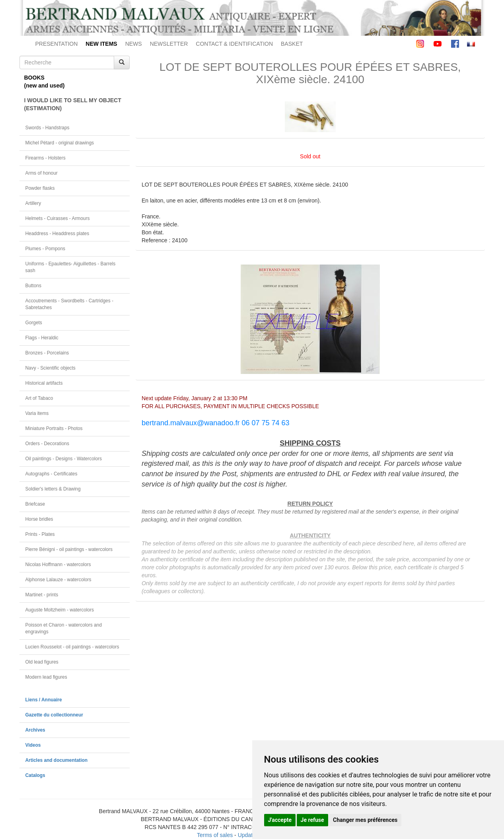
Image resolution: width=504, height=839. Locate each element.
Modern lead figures (46, 677)
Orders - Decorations (47, 444)
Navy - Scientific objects (51, 368)
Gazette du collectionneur (54, 715)
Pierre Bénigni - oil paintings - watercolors (69, 549)
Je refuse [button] (312, 820)
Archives (35, 730)
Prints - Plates (40, 534)
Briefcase (35, 504)
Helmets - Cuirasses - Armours (58, 218)
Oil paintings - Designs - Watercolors (64, 459)
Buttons (33, 286)
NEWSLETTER (169, 44)
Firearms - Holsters (46, 158)
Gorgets (34, 323)
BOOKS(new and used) (45, 82)
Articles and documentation (57, 760)
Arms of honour (42, 173)
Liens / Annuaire (44, 700)
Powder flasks (40, 188)
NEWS (134, 44)
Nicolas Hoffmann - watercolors (58, 565)
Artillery (33, 203)
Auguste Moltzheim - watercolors (60, 610)
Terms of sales (215, 835)
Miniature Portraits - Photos (54, 428)
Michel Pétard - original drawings (60, 143)
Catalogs (35, 775)
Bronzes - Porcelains (47, 353)
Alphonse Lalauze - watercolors (58, 580)
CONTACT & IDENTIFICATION (234, 44)
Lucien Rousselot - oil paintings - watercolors (72, 647)
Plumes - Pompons (45, 249)
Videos (33, 745)
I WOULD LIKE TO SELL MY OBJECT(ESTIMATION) (73, 104)
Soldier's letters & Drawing (53, 489)
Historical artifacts (44, 383)
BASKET (292, 44)
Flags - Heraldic (42, 338)
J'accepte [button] (280, 820)
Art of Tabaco (39, 398)
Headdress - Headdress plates (57, 234)
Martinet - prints (42, 595)
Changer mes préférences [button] (365, 820)
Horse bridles (39, 519)
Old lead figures (42, 662)
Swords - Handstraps (48, 128)
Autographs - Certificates (52, 474)
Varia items (37, 413)
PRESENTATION (57, 44)
